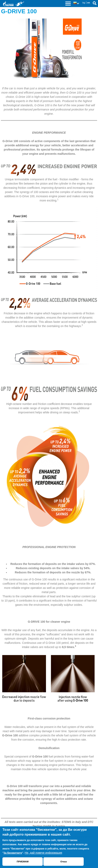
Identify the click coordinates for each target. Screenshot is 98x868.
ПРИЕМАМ (23, 862)
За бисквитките (13, 853)
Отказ (64, 862)
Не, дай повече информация (43, 853)
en (89, 3)
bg (84, 3)
